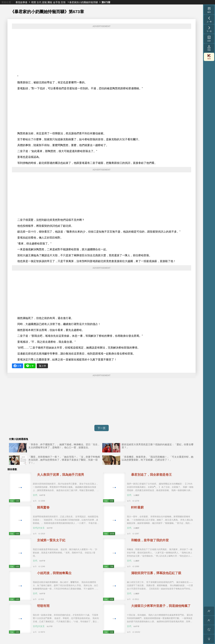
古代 (39, 2)
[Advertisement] (102, 52)
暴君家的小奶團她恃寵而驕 (84, 2)
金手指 (57, 2)
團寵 (50, 2)
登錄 (209, 48)
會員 (209, 57)
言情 (63, 2)
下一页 (102, 428)
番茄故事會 (21, 2)
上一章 (209, 19)
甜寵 (44, 2)
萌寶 (34, 2)
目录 (209, 39)
